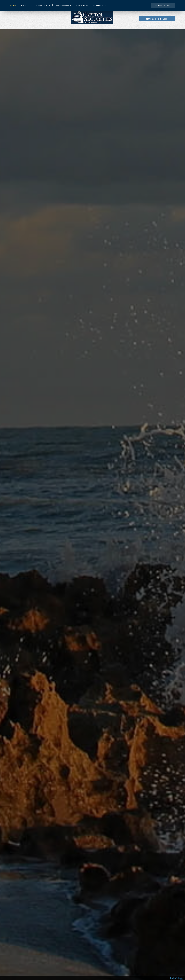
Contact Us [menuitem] (99, 5)
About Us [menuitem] (25, 5)
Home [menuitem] (13, 5)
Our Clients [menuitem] (42, 5)
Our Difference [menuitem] (62, 5)
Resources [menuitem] (81, 5)
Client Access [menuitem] (163, 5)
